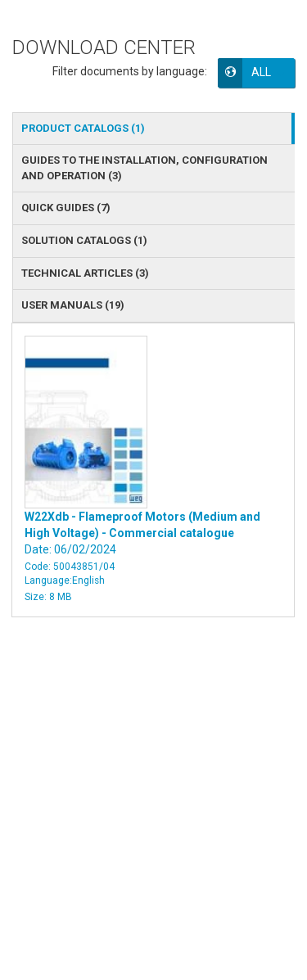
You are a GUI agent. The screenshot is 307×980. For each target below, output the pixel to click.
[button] (268, 72)
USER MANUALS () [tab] (73, 305)
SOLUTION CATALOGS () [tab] (84, 240)
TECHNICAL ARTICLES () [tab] (85, 273)
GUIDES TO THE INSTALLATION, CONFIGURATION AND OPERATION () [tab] (144, 168)
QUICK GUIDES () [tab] (66, 208)
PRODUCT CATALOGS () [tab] (83, 128)
